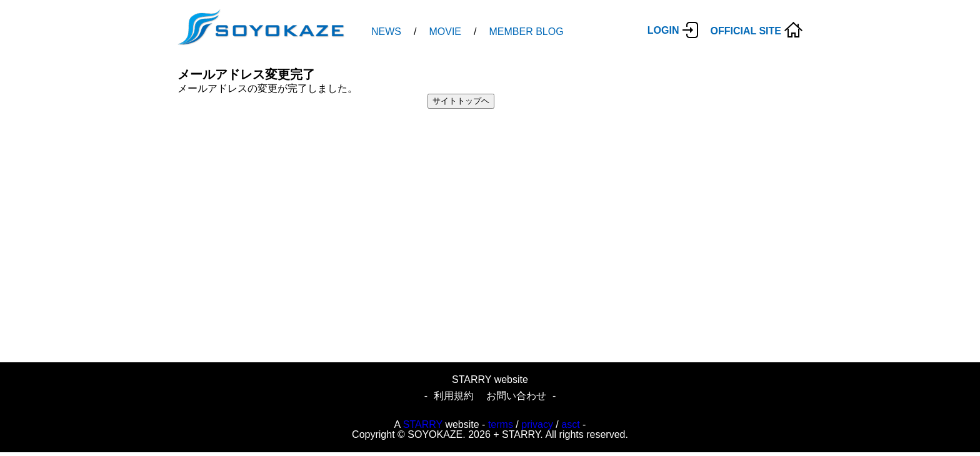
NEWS (386, 32)
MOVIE (445, 32)
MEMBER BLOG (526, 32)
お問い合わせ (516, 396)
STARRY (423, 424)
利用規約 (454, 396)
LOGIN (663, 30)
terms (501, 424)
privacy (537, 424)
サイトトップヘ (461, 101)
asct (570, 424)
